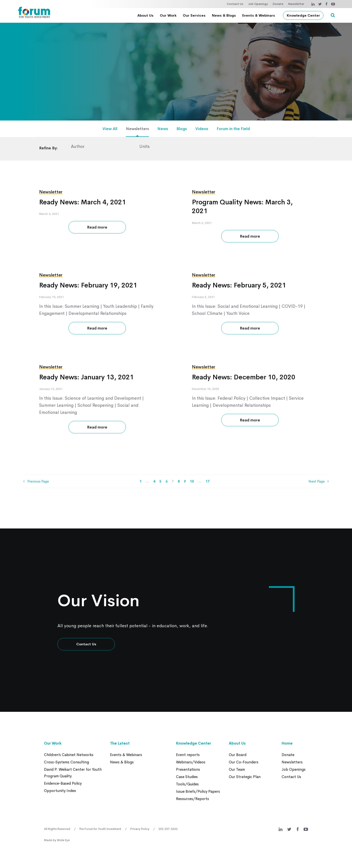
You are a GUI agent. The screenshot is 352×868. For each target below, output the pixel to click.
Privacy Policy (140, 829)
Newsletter (296, 4)
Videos (202, 129)
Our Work (168, 15)
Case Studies (187, 777)
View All (110, 129)
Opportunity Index (60, 791)
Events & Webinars (259, 15)
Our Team (237, 769)
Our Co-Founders (244, 762)
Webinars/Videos (191, 762)
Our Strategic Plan (245, 777)
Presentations (188, 769)
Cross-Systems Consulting (66, 762)
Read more (97, 227)
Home (287, 743)
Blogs (182, 129)
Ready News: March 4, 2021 (82, 202)
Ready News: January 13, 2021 (86, 377)
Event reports (188, 755)
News (163, 129)
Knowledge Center (303, 15)
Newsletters (137, 129)
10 (192, 481)
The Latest (120, 743)
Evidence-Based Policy (63, 783)
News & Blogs (224, 15)
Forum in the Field (233, 129)
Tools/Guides (187, 784)
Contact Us (235, 4)
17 (208, 481)
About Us (145, 15)
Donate (278, 4)
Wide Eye (63, 840)
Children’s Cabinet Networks (69, 755)
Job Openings (258, 4)
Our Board (238, 755)
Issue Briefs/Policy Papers (198, 791)
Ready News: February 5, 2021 (239, 285)
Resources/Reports (192, 799)
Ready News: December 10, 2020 (244, 377)
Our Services (194, 15)
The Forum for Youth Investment (100, 829)
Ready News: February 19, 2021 (88, 285)
